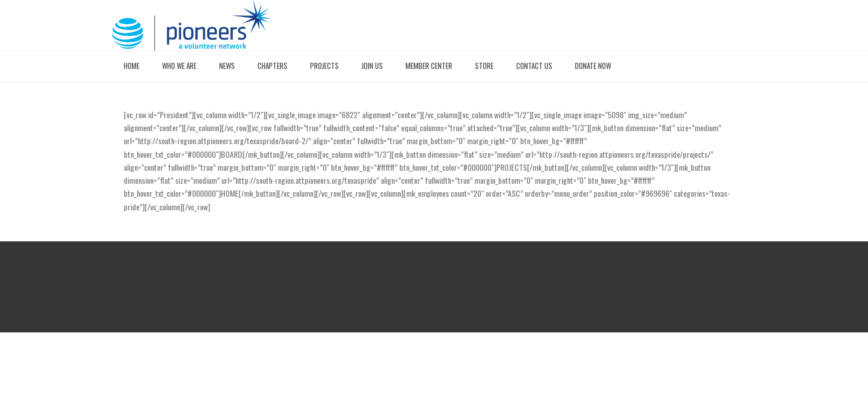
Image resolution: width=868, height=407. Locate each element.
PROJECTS (324, 66)
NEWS (227, 66)
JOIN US (372, 66)
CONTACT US (534, 66)
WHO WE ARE (179, 66)
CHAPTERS (272, 66)
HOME (132, 66)
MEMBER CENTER (429, 66)
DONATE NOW (593, 66)
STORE (484, 66)
